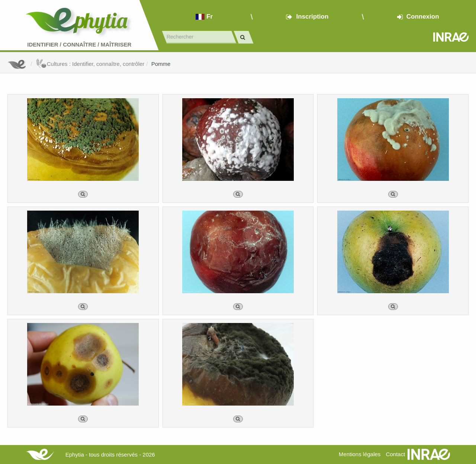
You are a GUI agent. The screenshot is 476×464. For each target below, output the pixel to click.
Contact (395, 454)
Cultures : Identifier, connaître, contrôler (90, 64)
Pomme (161, 64)
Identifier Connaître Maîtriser (79, 44)
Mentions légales (360, 454)
